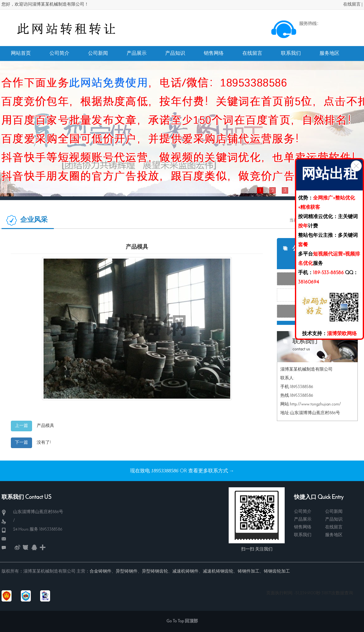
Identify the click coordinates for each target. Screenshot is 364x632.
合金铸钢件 (100, 571)
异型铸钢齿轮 (155, 571)
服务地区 (334, 535)
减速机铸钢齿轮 (218, 571)
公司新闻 (334, 512)
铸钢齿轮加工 (277, 571)
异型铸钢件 (127, 571)
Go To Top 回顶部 (182, 621)
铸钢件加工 (249, 571)
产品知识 (334, 520)
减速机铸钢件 (185, 571)
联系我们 (303, 535)
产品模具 (45, 426)
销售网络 (303, 527)
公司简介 (303, 512)
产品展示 (303, 520)
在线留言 (352, 5)
